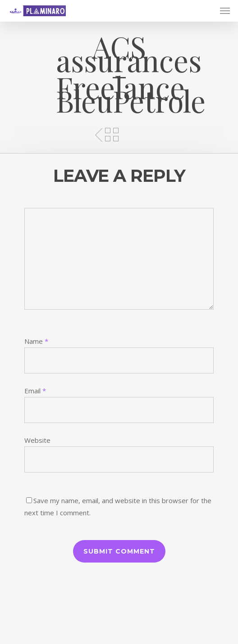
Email (35, 391)
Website (37, 440)
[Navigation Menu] (225, 11)
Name (36, 341)
